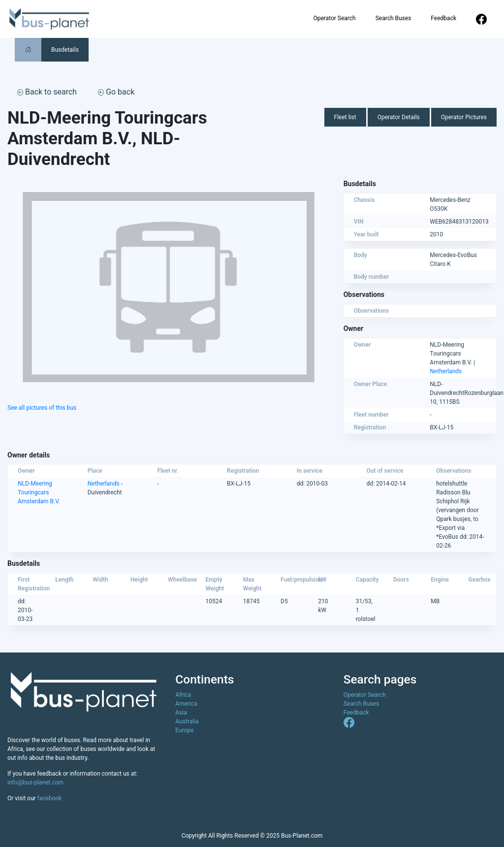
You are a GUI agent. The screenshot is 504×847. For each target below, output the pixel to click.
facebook (50, 798)
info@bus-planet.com (35, 782)
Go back (116, 92)
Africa (183, 695)
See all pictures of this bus (42, 408)
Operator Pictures (464, 117)
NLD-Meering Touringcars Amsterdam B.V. (39, 492)
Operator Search (334, 18)
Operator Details (399, 117)
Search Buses (394, 18)
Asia (181, 713)
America (186, 704)
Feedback (443, 18)
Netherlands (446, 371)
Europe (184, 730)
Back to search (47, 92)
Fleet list (345, 117)
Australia (187, 721)
